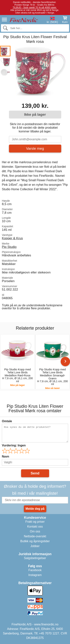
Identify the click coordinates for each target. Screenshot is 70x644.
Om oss (35, 531)
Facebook (35, 570)
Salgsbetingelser (35, 558)
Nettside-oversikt (35, 536)
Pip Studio (9, 247)
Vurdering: (14, 445)
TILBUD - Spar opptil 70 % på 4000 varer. (35, 7)
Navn (6, 456)
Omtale (7, 421)
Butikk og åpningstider (35, 541)
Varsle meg (35, 148)
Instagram (35, 575)
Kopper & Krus (12, 238)
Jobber (35, 546)
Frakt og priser (35, 522)
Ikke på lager (35, 114)
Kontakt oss (35, 527)
